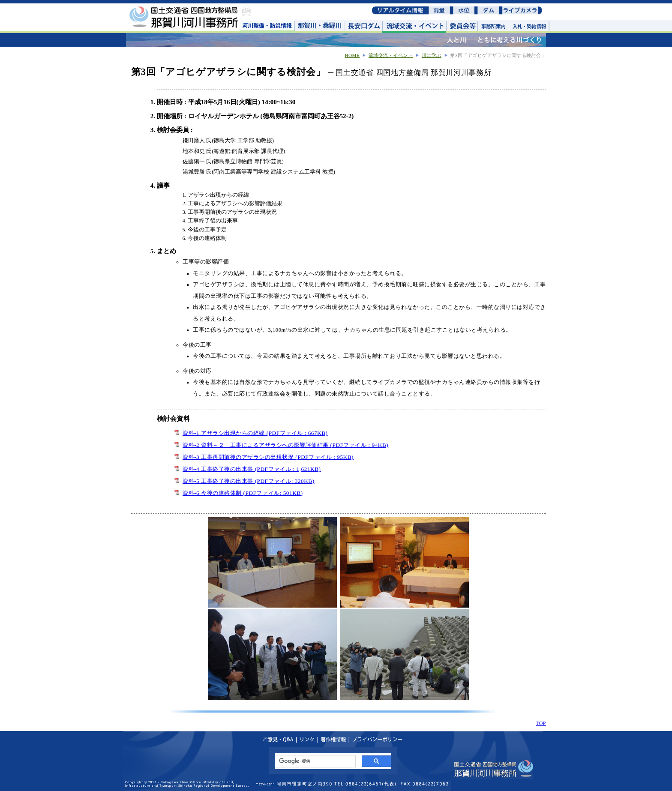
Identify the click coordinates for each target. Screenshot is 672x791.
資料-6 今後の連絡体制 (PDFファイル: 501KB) (243, 493)
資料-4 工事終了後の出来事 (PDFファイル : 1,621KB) (252, 469)
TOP (541, 723)
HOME (352, 55)
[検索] (314, 761)
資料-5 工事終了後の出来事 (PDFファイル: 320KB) (249, 481)
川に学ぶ (432, 55)
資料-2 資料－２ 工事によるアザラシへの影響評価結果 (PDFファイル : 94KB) (285, 445)
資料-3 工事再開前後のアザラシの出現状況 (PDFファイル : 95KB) (268, 457)
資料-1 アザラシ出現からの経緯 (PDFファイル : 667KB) (255, 433)
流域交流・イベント (391, 55)
